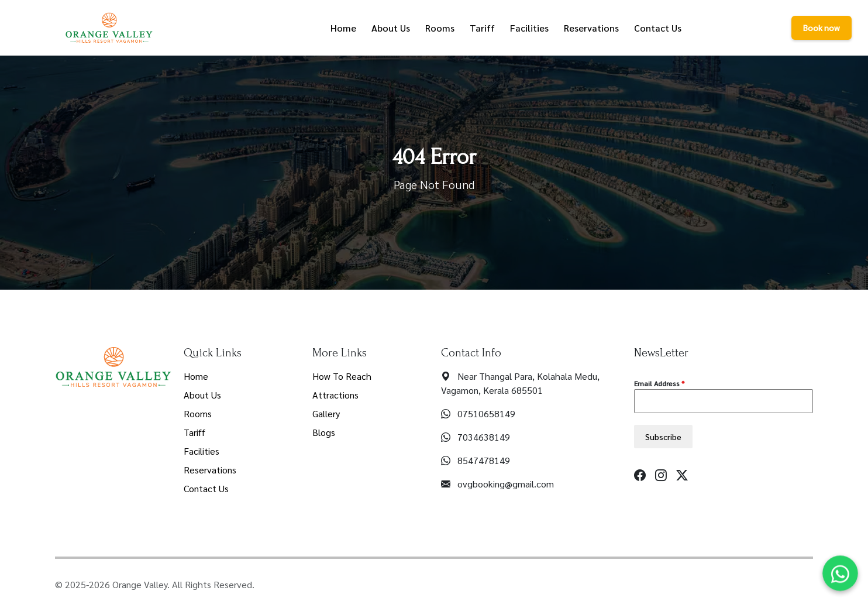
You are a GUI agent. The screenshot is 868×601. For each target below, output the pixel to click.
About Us (202, 395)
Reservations (210, 470)
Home (196, 376)
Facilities (201, 451)
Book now (821, 28)
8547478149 (484, 460)
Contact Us (206, 488)
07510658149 (486, 413)
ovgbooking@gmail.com (506, 484)
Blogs (324, 432)
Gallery (326, 413)
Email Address (659, 383)
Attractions (335, 395)
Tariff (194, 432)
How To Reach (342, 376)
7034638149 (484, 437)
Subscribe (663, 437)
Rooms (198, 413)
